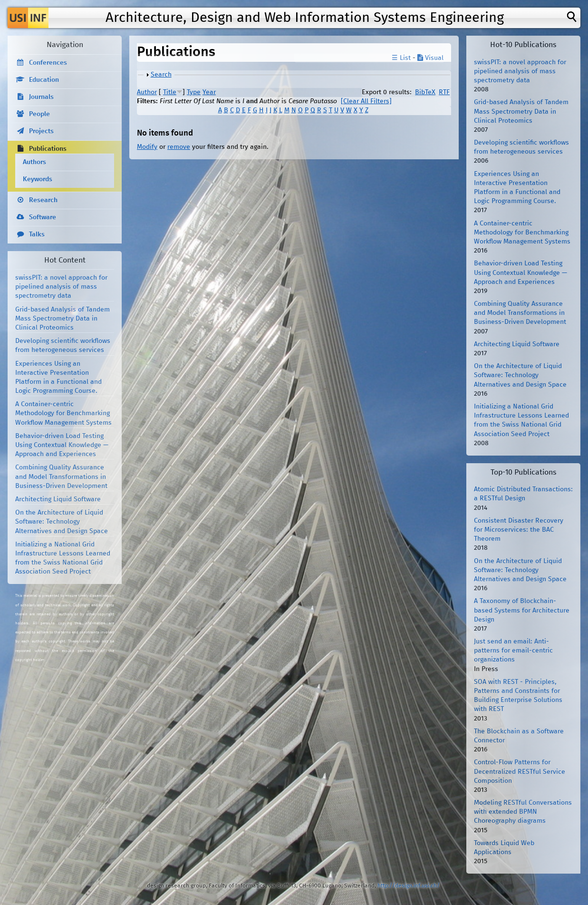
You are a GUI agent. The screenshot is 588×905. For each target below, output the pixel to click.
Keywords (38, 179)
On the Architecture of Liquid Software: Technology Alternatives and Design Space (62, 522)
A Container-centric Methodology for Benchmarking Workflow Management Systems (63, 413)
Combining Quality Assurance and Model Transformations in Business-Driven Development (61, 477)
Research (43, 200)
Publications (48, 149)
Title (170, 92)
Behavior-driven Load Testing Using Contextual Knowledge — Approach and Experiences (62, 445)
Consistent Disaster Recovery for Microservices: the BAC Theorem (519, 530)
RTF (444, 92)
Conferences (48, 63)
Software (43, 217)
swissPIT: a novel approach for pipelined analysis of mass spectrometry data (61, 287)
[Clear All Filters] (366, 101)
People (39, 114)
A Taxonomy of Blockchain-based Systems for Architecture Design (522, 610)
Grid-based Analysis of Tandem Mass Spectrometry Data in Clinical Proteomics (63, 319)
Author (147, 92)
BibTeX (425, 92)
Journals (41, 97)
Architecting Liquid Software (58, 499)
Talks (37, 234)
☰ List (401, 58)
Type (194, 92)
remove (179, 147)
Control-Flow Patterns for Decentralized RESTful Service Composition (520, 771)
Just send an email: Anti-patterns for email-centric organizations (513, 651)
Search (161, 75)
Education (44, 80)
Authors (34, 162)
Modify (147, 147)
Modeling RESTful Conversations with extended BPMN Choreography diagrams (523, 812)
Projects (41, 131)
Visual (430, 58)
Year (209, 92)
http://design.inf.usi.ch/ (409, 886)
